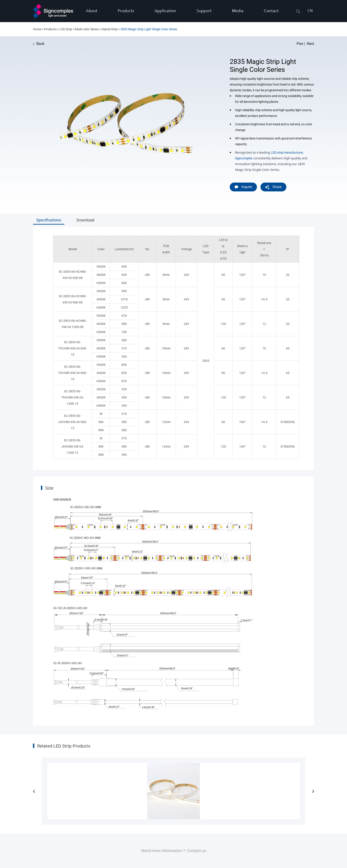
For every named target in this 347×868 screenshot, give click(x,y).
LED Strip (66, 29)
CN (310, 11)
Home (37, 29)
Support (204, 11)
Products (126, 11)
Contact (271, 11)
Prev (300, 44)
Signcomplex (244, 158)
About (92, 11)
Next (310, 44)
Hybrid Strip (109, 29)
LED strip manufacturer (287, 153)
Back (39, 44)
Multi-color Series (87, 29)
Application (165, 11)
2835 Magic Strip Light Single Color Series (149, 29)
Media (238, 11)
